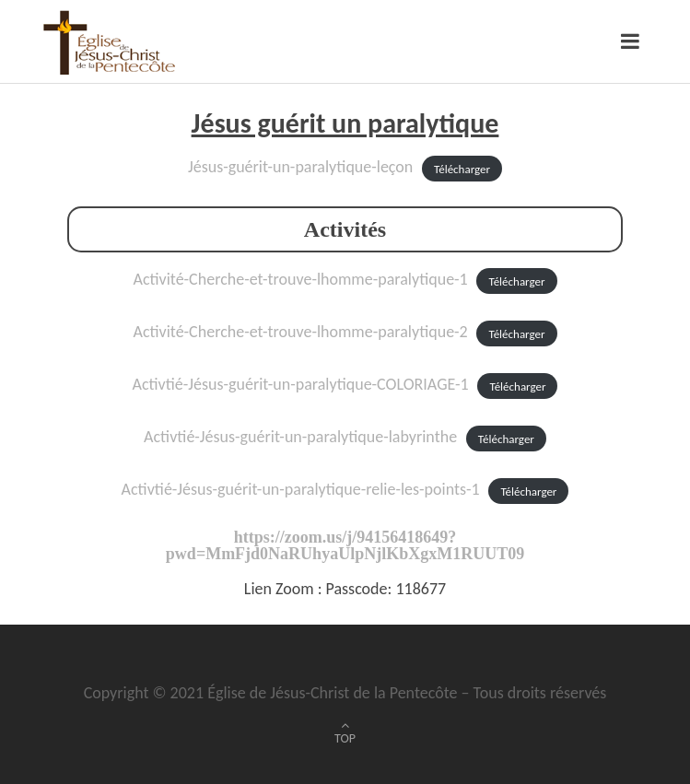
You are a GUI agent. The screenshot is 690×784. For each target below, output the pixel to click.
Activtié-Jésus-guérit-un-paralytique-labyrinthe (300, 437)
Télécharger (462, 168)
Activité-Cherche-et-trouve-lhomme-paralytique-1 (301, 279)
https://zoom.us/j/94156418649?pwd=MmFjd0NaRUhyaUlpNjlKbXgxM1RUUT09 (345, 545)
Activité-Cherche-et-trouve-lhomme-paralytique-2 (301, 332)
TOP (345, 738)
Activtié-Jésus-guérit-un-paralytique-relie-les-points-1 (301, 489)
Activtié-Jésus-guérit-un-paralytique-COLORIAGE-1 (301, 384)
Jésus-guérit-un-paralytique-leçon (300, 167)
